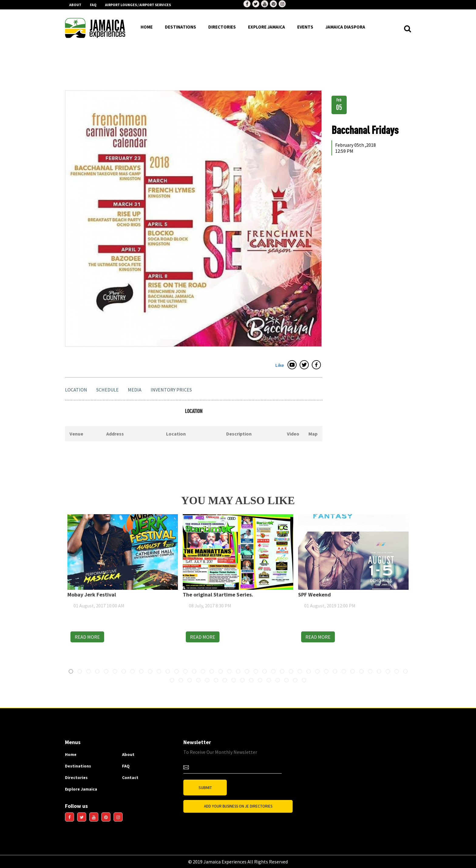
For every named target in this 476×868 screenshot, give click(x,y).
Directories (76, 777)
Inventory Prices (171, 390)
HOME (147, 27)
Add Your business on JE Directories (238, 806)
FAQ (93, 5)
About (75, 5)
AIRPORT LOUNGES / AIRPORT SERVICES (138, 5)
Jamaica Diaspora (345, 27)
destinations (180, 27)
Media (135, 390)
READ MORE (97, 637)
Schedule (107, 390)
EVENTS (305, 27)
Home (71, 754)
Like (280, 365)
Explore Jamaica (81, 789)
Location (76, 390)
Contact (130, 777)
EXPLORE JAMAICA (267, 27)
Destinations (78, 766)
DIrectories (222, 27)
